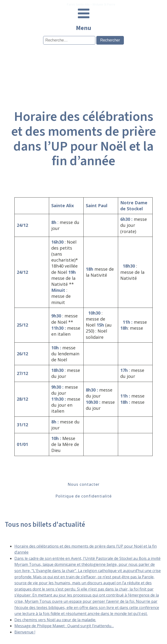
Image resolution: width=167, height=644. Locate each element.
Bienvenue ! (25, 632)
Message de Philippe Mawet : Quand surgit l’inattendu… (64, 626)
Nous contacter (83, 484)
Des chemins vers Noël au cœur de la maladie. (55, 620)
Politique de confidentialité (83, 496)
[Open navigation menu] (84, 14)
